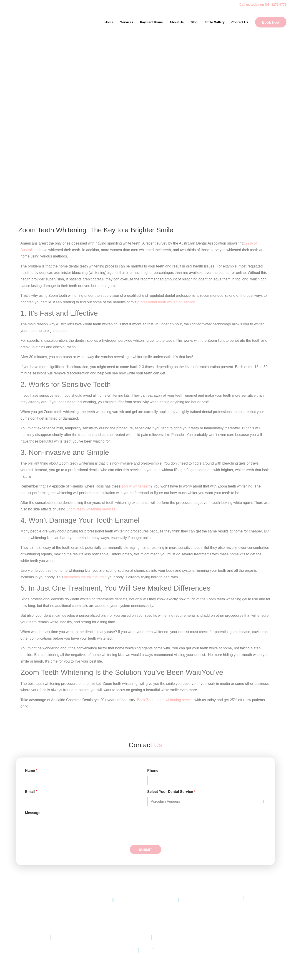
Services (127, 22)
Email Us (178, 914)
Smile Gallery (214, 22)
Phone (153, 771)
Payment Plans (151, 22)
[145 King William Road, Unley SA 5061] (243, 898)
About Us (177, 22)
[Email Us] (178, 900)
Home (109, 22)
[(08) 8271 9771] (113, 900)
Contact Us (240, 22)
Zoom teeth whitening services (91, 509)
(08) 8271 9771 (113, 914)
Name (31, 771)
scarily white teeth (136, 486)
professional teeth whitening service (166, 302)
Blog (194, 22)
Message (33, 813)
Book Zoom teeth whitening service (165, 700)
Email (31, 792)
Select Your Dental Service (171, 792)
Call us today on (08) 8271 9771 (263, 5)
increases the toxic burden (85, 577)
